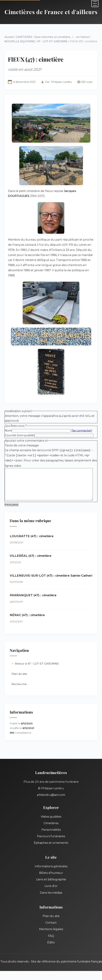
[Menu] (95, 4)
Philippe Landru (61, 82)
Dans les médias (51, 888)
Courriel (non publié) (20, 430)
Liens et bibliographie (51, 875)
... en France (82, 37)
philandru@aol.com (51, 790)
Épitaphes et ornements (51, 838)
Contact (51, 918)
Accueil (9, 37)
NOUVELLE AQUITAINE (20, 41)
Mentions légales (51, 925)
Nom (8, 426)
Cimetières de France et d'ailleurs (51, 12)
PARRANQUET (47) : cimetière (33, 591)
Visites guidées (51, 812)
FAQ (51, 931)
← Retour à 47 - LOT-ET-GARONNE (35, 659)
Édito (51, 938)
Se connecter (82, 426)
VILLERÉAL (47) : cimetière (31, 551)
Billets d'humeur (51, 868)
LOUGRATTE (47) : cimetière (32, 531)
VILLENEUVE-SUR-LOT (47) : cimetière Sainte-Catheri (51, 571)
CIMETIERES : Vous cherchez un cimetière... (44, 37)
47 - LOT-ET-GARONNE (52, 41)
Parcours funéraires (51, 832)
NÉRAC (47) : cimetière (27, 610)
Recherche (19, 679)
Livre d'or (51, 881)
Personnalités (51, 825)
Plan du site (19, 669)
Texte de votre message (22, 440)
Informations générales (51, 862)
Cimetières (51, 819)
